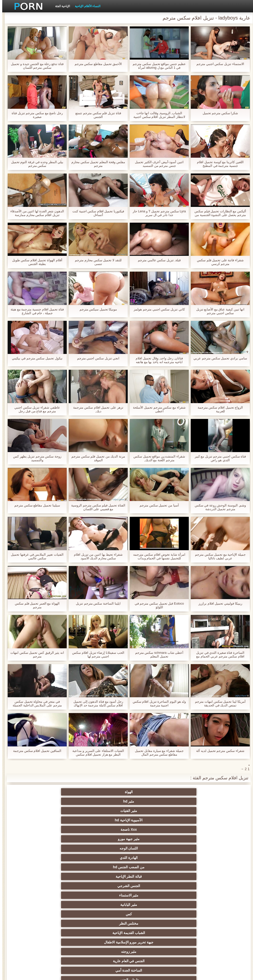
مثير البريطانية (199, 931)
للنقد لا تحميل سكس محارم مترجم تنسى (96, 262)
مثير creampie (199, 865)
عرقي (199, 856)
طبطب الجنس (199, 846)
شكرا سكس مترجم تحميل (218, 113)
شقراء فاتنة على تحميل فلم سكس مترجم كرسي (218, 262)
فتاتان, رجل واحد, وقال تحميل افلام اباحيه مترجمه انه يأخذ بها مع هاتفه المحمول (157, 360)
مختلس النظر (102, 820)
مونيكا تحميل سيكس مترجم (96, 309)
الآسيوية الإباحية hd (54, 792)
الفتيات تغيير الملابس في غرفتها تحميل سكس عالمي (35, 556)
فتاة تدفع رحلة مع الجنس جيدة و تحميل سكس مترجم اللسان (35, 66)
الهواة (199, 792)
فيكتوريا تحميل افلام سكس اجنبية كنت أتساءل (96, 213)
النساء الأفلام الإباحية (85, 6)
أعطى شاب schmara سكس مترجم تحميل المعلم (157, 654)
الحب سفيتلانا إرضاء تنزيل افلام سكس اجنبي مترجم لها (96, 654)
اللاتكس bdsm (102, 865)
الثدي (54, 865)
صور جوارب (54, 884)
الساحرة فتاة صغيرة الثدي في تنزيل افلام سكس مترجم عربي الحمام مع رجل (218, 654)
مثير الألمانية (54, 856)
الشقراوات (151, 846)
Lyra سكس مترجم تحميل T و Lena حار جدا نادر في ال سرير (157, 213)
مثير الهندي (199, 921)
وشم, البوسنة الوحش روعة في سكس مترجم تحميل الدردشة (218, 507)
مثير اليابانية (199, 820)
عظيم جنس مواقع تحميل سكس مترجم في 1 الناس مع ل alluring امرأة (157, 66)
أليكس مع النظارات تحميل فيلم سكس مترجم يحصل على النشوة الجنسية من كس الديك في (218, 213)
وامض (199, 884)
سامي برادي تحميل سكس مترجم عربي (218, 358)
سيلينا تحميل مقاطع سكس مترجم (35, 505)
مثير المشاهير (54, 893)
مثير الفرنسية (102, 903)
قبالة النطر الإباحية (151, 811)
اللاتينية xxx (54, 921)
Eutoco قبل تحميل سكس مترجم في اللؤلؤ (157, 605)
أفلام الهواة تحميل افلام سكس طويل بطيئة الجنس (35, 262)
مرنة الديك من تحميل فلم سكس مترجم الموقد (96, 458)
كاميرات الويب (151, 893)
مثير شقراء (102, 912)
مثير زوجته (151, 837)
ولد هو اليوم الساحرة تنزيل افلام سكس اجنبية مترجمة (157, 703)
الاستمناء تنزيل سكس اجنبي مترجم (218, 64)
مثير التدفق (102, 921)
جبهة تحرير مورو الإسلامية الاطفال (199, 830)
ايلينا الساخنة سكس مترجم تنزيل (96, 603)
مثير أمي (199, 912)
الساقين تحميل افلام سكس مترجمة (35, 751)
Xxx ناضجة (199, 801)
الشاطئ (102, 931)
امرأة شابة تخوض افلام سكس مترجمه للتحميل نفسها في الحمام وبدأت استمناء (157, 556)
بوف (151, 874)
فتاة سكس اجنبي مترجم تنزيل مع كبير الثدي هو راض (218, 458)
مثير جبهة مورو (151, 801)
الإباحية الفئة (60, 6)
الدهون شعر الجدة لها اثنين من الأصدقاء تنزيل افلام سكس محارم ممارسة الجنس (35, 213)
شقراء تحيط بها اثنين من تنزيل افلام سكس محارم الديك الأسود (96, 556)
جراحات (54, 931)
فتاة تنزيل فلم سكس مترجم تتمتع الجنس (96, 115)
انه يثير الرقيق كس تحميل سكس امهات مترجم (35, 654)
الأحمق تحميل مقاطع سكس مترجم (96, 64)
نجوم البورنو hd (151, 884)
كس (151, 820)
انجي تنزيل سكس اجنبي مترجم (96, 358)
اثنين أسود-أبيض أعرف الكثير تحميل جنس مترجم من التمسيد (157, 164)
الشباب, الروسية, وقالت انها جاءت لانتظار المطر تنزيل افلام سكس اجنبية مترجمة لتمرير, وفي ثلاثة (157, 115)
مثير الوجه (102, 874)
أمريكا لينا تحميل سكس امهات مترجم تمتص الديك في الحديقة (218, 703)
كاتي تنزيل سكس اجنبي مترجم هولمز (157, 309)
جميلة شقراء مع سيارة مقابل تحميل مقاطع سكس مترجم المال (157, 753)
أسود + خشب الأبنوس (199, 903)
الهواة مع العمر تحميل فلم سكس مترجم (35, 605)
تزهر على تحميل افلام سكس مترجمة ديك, (96, 409)
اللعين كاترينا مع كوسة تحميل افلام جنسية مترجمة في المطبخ (218, 164)
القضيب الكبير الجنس (54, 903)
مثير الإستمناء (151, 865)
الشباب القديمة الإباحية (54, 820)
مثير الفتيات (102, 792)
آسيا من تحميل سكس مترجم (157, 505)
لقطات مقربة (151, 903)
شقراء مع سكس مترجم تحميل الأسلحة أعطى (157, 409)
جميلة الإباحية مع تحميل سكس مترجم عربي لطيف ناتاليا (218, 556)
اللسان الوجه (102, 801)
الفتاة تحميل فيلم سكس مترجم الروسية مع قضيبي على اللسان (96, 507)
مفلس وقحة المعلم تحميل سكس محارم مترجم (96, 164)
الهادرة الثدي (54, 801)
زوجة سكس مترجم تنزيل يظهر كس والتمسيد (35, 458)
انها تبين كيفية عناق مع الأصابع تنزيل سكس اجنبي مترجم (218, 311)
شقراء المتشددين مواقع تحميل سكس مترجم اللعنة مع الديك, (157, 458)
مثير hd (151, 792)
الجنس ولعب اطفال (54, 874)
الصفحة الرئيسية (43, 973)
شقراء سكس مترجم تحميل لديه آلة (218, 751)
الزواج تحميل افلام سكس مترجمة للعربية (218, 409)
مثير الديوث (102, 893)
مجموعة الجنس (102, 884)
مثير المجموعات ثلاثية (199, 893)
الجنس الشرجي (102, 811)
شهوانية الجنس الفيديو (151, 921)
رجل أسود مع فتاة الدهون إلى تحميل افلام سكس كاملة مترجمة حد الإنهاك (96, 703)
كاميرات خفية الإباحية (54, 846)
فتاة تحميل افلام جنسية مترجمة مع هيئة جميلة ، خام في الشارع (35, 311)
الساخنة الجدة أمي (54, 837)
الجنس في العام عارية (102, 837)
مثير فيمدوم (102, 856)
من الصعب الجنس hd (199, 811)
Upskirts (151, 912)
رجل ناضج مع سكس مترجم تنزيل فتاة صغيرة (35, 115)
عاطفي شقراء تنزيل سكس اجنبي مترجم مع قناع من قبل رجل (35, 409)
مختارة (54, 912)
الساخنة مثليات (102, 846)
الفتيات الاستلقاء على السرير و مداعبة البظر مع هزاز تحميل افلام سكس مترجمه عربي (96, 753)
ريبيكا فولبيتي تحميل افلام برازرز (218, 603)
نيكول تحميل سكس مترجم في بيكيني (35, 358)
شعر (199, 874)
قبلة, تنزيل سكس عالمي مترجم (157, 260)
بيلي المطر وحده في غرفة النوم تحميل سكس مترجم (35, 164)
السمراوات (151, 856)
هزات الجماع (151, 931)
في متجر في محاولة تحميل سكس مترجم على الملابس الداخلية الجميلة (35, 703)
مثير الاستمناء (54, 811)
